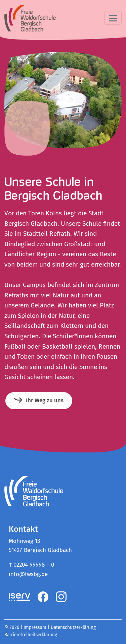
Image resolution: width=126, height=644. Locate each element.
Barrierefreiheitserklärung (31, 635)
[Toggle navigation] (113, 18)
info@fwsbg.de (28, 574)
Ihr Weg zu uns (45, 400)
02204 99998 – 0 (34, 565)
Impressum (35, 627)
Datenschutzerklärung (73, 627)
